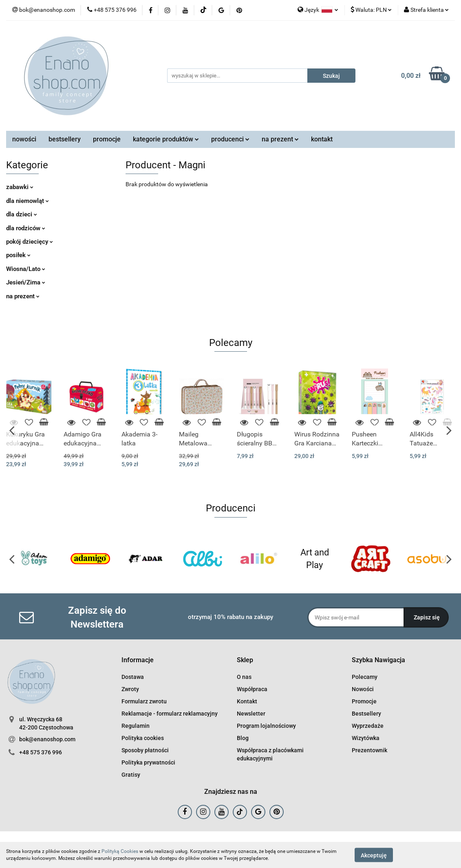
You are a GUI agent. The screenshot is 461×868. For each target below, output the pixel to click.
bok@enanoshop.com (47, 739)
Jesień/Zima (26, 282)
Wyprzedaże (368, 726)
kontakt (322, 139)
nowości (24, 139)
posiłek (18, 255)
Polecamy (365, 677)
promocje (107, 139)
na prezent (280, 139)
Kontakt (247, 701)
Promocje (364, 701)
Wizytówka (366, 738)
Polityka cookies (143, 738)
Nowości (363, 689)
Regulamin (136, 726)
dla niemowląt (28, 201)
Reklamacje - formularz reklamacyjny (170, 714)
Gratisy (131, 775)
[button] (138, 660)
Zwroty (130, 689)
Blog (243, 738)
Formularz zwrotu (144, 701)
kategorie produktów (166, 139)
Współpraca (252, 689)
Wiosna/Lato (26, 269)
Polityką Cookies (120, 851)
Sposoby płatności (145, 750)
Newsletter (251, 714)
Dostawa (133, 677)
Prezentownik (369, 750)
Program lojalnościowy (266, 726)
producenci (230, 139)
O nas (244, 677)
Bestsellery (366, 714)
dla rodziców (26, 228)
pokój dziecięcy (30, 242)
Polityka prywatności (148, 762)
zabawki (20, 187)
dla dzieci (22, 214)
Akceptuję (374, 855)
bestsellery (65, 139)
